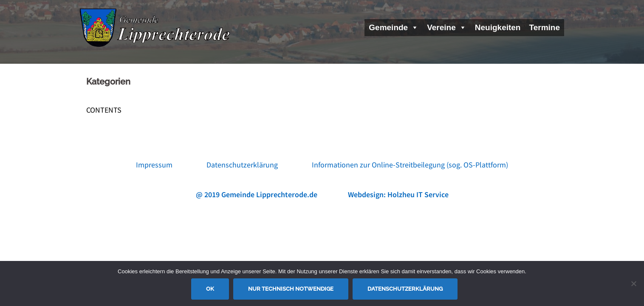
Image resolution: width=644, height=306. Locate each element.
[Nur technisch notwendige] (633, 283)
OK (210, 289)
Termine (544, 27)
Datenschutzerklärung (242, 165)
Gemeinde (394, 27)
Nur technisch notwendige (291, 289)
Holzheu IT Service (418, 194)
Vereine (447, 27)
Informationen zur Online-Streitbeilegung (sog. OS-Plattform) (410, 165)
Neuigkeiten (498, 27)
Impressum (154, 165)
